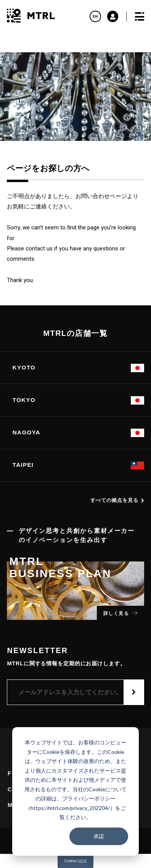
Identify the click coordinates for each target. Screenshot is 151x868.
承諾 (99, 836)
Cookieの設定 (75, 861)
